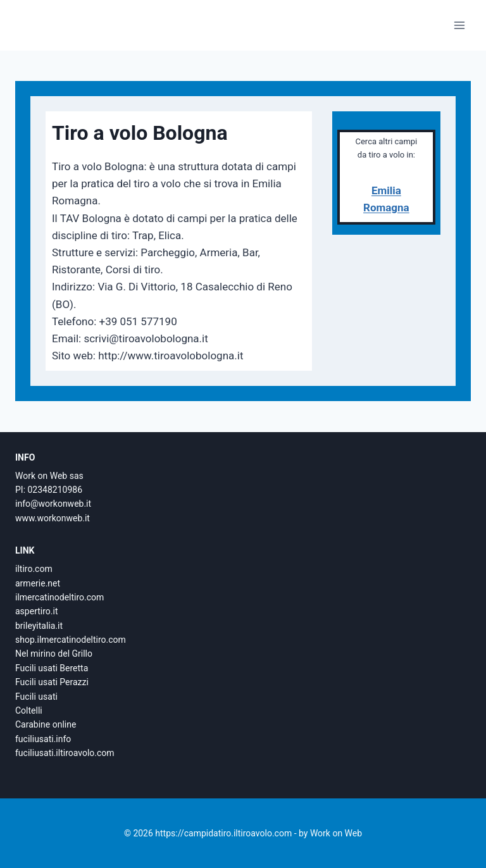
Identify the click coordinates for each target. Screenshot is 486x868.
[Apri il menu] (459, 25)
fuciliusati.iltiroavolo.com (65, 753)
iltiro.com (34, 569)
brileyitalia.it (39, 626)
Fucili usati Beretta (52, 668)
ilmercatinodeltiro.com (59, 597)
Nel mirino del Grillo (54, 654)
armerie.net (38, 583)
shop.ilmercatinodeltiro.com (71, 640)
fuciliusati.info (43, 739)
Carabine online (46, 724)
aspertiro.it (36, 611)
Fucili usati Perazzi (52, 682)
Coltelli (29, 710)
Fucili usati (36, 697)
